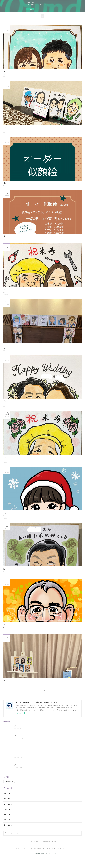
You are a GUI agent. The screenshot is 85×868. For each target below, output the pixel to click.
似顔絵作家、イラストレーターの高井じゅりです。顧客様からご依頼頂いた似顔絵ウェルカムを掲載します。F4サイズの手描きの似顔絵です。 (39, 408)
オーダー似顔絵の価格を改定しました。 (19, 238)
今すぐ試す (30, 9)
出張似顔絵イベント (11, 127)
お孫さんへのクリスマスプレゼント (17, 517)
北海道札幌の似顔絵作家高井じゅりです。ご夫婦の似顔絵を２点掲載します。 (23, 74)
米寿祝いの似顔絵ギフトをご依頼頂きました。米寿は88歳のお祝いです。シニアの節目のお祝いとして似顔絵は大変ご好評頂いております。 (38, 296)
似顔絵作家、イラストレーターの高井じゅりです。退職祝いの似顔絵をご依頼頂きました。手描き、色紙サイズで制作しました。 (35, 575)
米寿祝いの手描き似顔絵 (13, 461)
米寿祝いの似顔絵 (10, 293)
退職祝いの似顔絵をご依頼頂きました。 (19, 573)
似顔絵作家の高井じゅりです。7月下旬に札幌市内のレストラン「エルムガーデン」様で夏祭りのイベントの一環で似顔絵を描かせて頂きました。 (39, 352)
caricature (6, 76)
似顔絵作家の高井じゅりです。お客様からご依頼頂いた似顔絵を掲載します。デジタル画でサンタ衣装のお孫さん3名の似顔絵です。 (36, 520)
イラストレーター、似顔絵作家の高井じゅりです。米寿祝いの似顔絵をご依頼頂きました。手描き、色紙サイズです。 (32, 464)
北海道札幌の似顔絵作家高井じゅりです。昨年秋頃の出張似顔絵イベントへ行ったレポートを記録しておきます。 (31, 130)
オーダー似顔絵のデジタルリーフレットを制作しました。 (26, 183)
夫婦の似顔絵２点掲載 (12, 71)
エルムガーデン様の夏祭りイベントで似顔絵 (21, 349)
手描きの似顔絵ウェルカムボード (17, 405)
